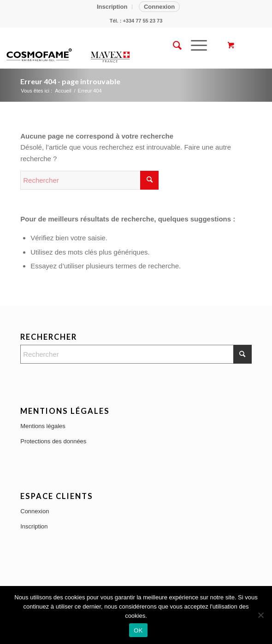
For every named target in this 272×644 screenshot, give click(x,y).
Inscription (112, 7)
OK (138, 630)
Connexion (159, 7)
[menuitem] (112, 7)
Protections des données (53, 441)
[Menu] (194, 46)
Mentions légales (43, 426)
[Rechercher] (173, 46)
